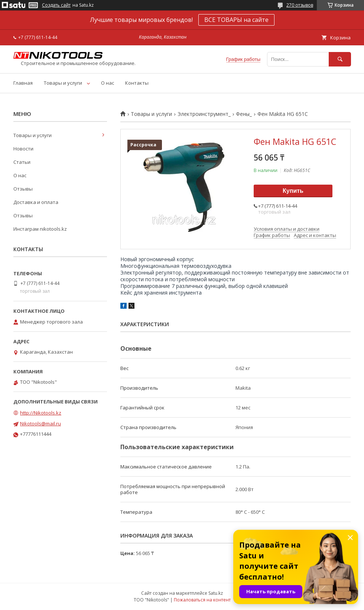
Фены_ (244, 114)
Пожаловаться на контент (202, 600)
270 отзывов (300, 5)
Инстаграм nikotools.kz (40, 229)
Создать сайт (56, 5)
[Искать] (340, 59)
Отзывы (23, 189)
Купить (293, 191)
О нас (108, 83)
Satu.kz (216, 593)
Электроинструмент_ (204, 114)
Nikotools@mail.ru (40, 424)
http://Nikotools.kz (41, 413)
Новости (23, 149)
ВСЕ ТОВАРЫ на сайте (236, 20)
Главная (23, 83)
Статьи (22, 162)
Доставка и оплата (36, 202)
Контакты (137, 83)
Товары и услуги (63, 83)
